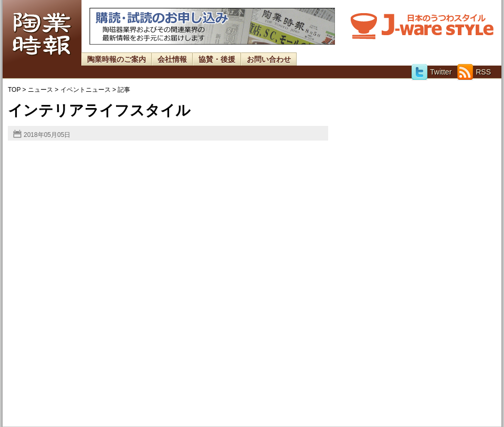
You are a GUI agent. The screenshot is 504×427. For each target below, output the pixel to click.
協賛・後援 (217, 59)
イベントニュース (86, 90)
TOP (14, 90)
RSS (474, 72)
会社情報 (172, 59)
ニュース (40, 90)
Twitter (431, 72)
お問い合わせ (269, 59)
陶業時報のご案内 (117, 59)
